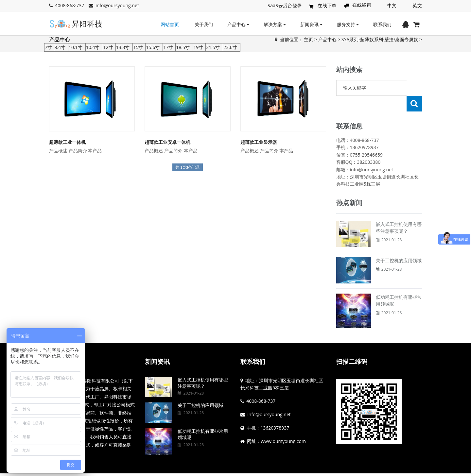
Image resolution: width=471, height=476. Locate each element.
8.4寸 (60, 47)
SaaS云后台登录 (285, 5)
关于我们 (204, 24)
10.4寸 (93, 47)
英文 (417, 5)
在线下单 (327, 6)
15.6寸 (153, 47)
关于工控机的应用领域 (399, 245)
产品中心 (238, 24)
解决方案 (275, 24)
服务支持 (348, 24)
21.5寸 (213, 47)
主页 (308, 39)
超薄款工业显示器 (259, 142)
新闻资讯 (311, 24)
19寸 (198, 47)
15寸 (138, 47)
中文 (392, 5)
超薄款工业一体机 (67, 142)
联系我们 (382, 24)
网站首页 (170, 24)
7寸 (48, 47)
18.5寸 (183, 47)
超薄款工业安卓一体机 (167, 142)
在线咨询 (362, 5)
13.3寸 (123, 47)
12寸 (108, 47)
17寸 (168, 47)
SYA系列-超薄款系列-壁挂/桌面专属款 (380, 39)
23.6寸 (230, 47)
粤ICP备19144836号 (255, 467)
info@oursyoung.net (117, 5)
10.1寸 (76, 47)
